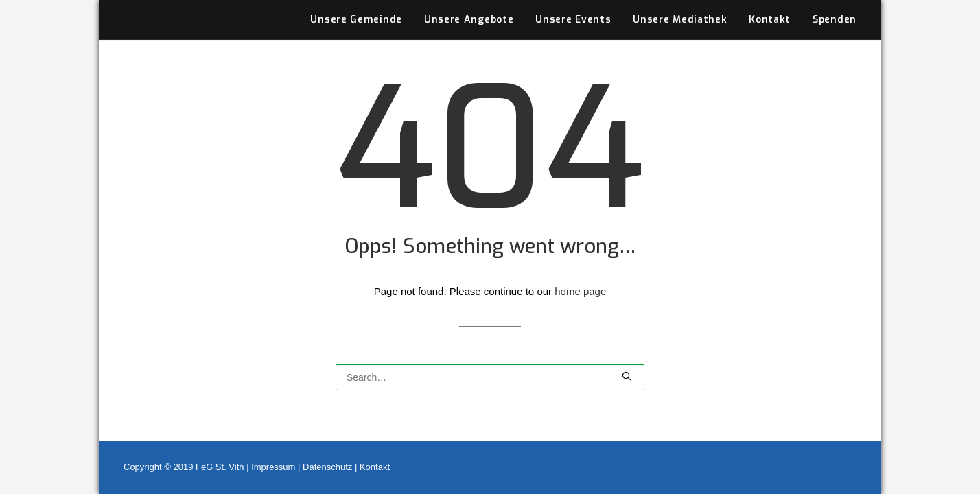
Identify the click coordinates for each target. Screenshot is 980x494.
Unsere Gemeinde (356, 5)
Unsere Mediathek (680, 5)
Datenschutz (327, 467)
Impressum (273, 467)
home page (580, 276)
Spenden (835, 5)
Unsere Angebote (469, 5)
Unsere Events (573, 5)
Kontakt (770, 5)
